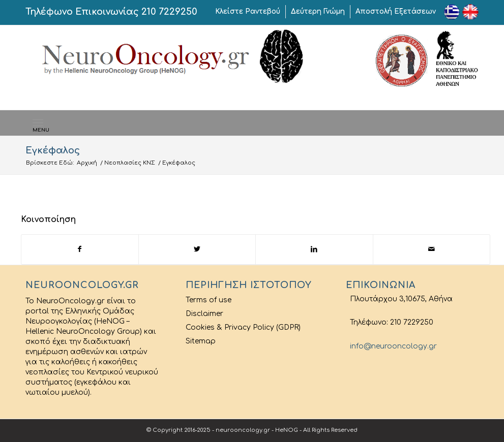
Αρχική (87, 163)
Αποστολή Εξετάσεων (396, 11)
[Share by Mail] (432, 249)
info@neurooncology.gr (391, 346)
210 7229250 (169, 12)
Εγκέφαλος (53, 150)
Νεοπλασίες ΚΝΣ (130, 163)
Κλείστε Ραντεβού (248, 11)
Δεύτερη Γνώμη (318, 11)
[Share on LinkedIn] (314, 249)
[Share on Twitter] (197, 249)
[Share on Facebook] (80, 249)
